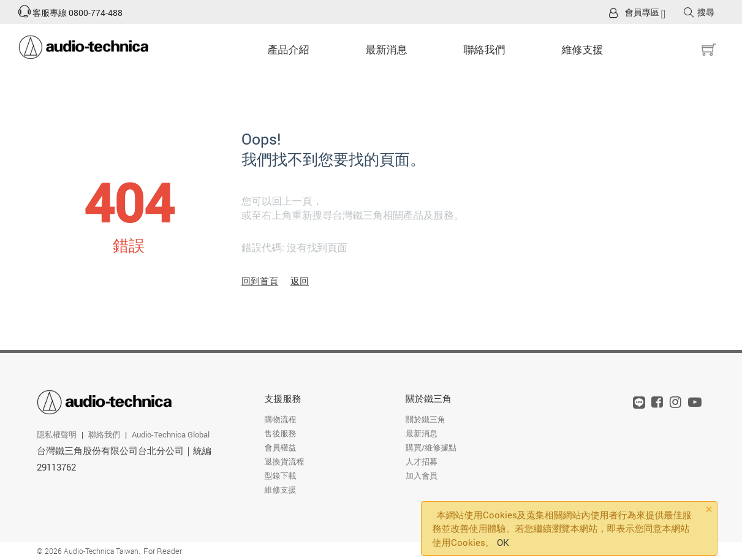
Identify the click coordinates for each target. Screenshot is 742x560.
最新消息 (387, 49)
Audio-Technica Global (171, 434)
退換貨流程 (284, 461)
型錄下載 (280, 475)
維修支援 (583, 49)
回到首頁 (260, 281)
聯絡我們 (485, 49)
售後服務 (280, 433)
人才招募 (422, 461)
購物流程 (280, 419)
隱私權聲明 (57, 434)
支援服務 (282, 398)
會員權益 (280, 447)
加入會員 (422, 475)
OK (503, 542)
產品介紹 (289, 49)
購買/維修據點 (431, 447)
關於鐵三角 (429, 398)
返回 (300, 281)
